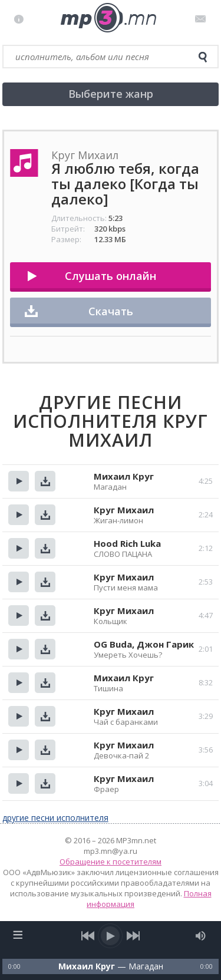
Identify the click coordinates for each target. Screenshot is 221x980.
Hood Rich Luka (127, 543)
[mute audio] (201, 936)
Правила (22, 19)
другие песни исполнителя (55, 818)
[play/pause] (111, 936)
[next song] (133, 936)
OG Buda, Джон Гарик (144, 644)
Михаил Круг (124, 476)
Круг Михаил (124, 510)
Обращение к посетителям (111, 862)
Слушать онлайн (111, 276)
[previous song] (88, 936)
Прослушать (19, 481)
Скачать (111, 311)
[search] (203, 57)
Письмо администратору (202, 19)
